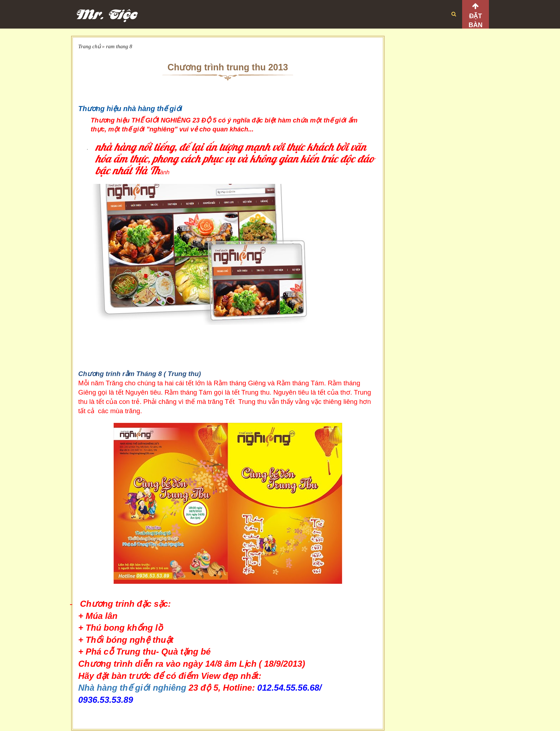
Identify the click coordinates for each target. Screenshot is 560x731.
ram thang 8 (119, 46)
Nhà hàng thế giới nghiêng (132, 688)
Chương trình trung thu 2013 (228, 67)
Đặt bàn (476, 21)
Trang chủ (89, 46)
